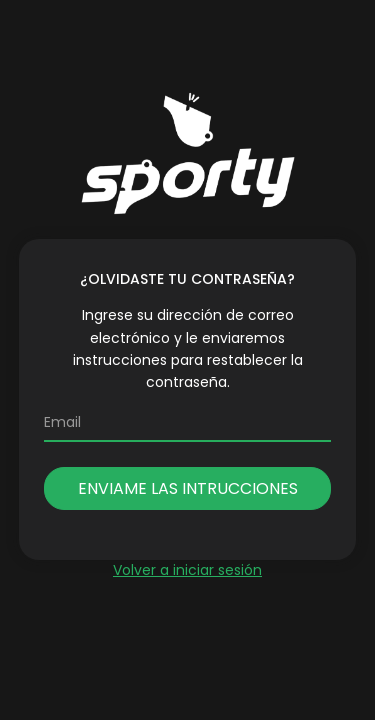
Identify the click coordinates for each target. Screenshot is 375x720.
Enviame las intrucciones (188, 488)
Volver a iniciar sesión (187, 570)
